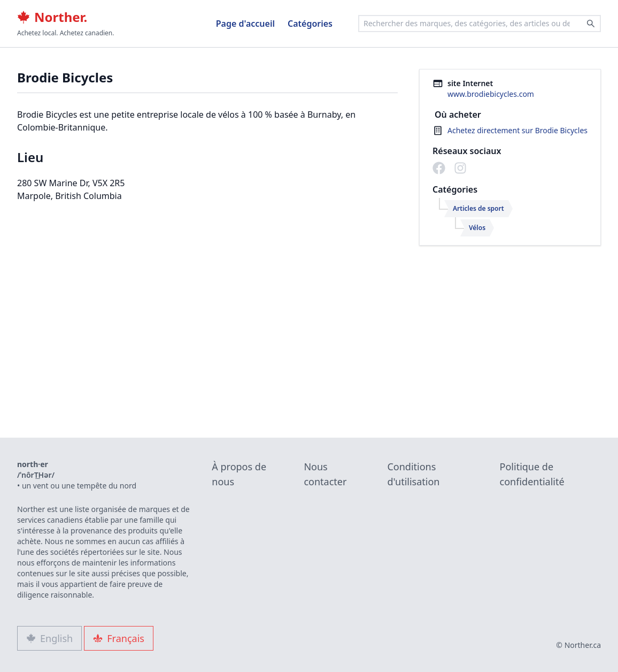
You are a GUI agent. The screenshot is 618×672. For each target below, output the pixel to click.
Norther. (52, 17)
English (49, 638)
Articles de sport (478, 208)
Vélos (477, 228)
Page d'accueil (245, 24)
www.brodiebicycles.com (491, 94)
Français (119, 638)
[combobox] (480, 24)
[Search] (591, 24)
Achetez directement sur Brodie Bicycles (517, 130)
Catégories (310, 24)
